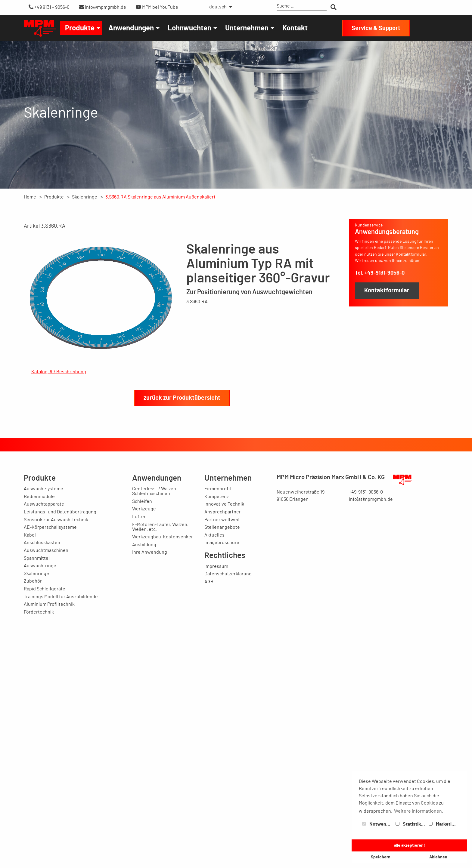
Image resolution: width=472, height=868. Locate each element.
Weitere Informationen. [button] (419, 811)
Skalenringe (85, 197)
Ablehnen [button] (438, 857)
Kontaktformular (387, 291)
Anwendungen (131, 28)
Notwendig (377, 824)
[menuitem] (219, 7)
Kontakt (295, 28)
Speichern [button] (381, 857)
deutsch (218, 7)
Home (30, 197)
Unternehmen (247, 28)
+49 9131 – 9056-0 (49, 7)
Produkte (80, 28)
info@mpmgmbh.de (103, 7)
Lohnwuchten (189, 28)
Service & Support (376, 28)
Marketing (443, 824)
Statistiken (411, 824)
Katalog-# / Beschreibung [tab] (59, 372)
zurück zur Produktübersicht (182, 752)
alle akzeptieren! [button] (410, 845)
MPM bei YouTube (157, 7)
